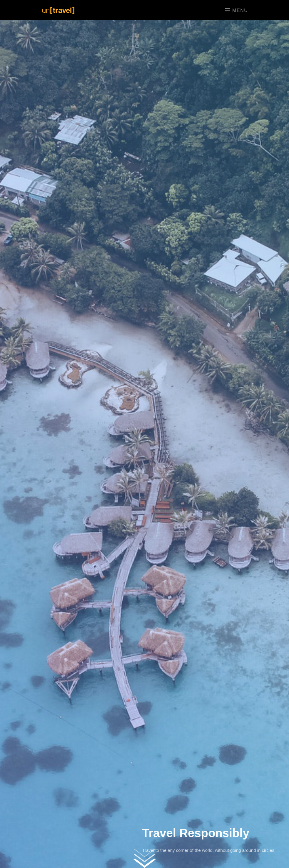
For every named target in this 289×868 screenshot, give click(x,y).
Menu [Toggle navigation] (237, 10)
